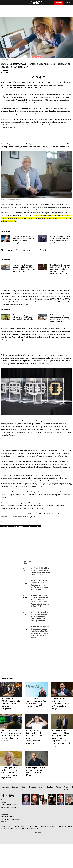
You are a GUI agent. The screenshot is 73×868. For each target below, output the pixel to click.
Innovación (5, 787)
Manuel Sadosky (18, 526)
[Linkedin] (72, 827)
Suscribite (59, 3)
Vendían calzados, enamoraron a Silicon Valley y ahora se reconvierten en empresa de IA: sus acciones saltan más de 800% (61, 738)
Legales (3, 829)
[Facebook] (60, 827)
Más (39, 562)
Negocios (32, 787)
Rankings (50, 787)
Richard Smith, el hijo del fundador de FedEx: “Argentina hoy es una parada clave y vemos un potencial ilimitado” (40, 585)
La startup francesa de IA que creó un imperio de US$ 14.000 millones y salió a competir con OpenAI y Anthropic (40, 617)
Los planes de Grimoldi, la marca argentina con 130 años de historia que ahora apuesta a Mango (40, 572)
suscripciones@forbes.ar (7, 817)
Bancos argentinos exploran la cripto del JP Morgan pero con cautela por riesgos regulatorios (11, 773)
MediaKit (3, 826)
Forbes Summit (66, 788)
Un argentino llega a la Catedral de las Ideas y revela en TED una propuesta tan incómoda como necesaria (36, 737)
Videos (58, 787)
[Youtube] (69, 827)
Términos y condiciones (46, 826)
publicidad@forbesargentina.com (10, 805)
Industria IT (5, 526)
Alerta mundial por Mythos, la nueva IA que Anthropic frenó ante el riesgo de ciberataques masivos (11, 736)
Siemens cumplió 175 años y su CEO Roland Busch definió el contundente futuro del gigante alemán (61, 240)
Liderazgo (15, 787)
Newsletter (10, 826)
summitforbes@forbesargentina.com (11, 812)
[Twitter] (63, 827)
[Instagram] (66, 827)
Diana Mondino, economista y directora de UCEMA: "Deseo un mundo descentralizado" (24, 317)
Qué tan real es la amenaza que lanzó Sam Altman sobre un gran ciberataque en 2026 (36, 703)
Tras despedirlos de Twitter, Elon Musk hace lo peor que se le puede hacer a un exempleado (24, 240)
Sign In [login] (68, 3)
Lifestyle (41, 787)
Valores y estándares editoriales (30, 826)
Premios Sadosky (33, 526)
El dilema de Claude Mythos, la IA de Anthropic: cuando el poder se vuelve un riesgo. (60, 704)
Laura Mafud (5, 70)
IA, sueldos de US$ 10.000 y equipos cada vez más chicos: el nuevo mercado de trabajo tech (10, 704)
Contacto (17, 826)
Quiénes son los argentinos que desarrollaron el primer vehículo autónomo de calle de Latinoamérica (60, 318)
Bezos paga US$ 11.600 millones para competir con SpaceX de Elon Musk (36, 772)
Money (24, 787)
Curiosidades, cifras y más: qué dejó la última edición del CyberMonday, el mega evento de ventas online (24, 268)
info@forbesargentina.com (13, 807)
